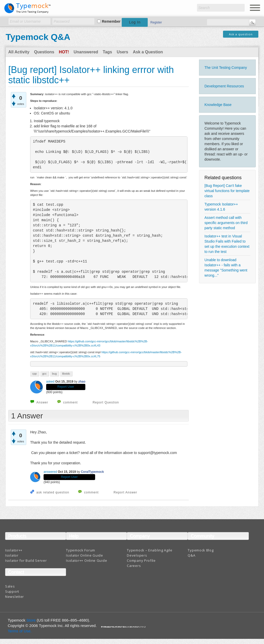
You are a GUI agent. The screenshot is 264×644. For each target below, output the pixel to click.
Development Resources (224, 86)
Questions (44, 52)
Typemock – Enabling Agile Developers (150, 553)
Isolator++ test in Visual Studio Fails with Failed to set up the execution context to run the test (227, 244)
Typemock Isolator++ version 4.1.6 (221, 207)
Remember (111, 21)
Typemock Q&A (38, 37)
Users (122, 52)
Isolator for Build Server (26, 560)
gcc (44, 374)
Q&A (191, 555)
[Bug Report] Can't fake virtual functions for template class (227, 191)
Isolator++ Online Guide (86, 560)
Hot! (64, 52)
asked (50, 382)
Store (31, 620)
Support (12, 591)
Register (156, 22)
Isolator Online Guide (85, 555)
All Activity (19, 52)
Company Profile (141, 560)
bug (54, 374)
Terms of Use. (20, 631)
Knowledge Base (218, 105)
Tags (108, 52)
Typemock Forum (81, 550)
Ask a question (241, 34)
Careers (134, 566)
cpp (35, 374)
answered (50, 472)
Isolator (12, 555)
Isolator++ (14, 550)
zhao (82, 382)
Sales (10, 586)
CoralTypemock (92, 472)
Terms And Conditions (120, 627)
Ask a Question (148, 52)
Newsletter (15, 597)
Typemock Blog (201, 550)
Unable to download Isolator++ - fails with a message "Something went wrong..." (226, 268)
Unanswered (86, 52)
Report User (66, 387)
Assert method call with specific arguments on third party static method (226, 223)
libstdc (66, 374)
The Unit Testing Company (226, 68)
